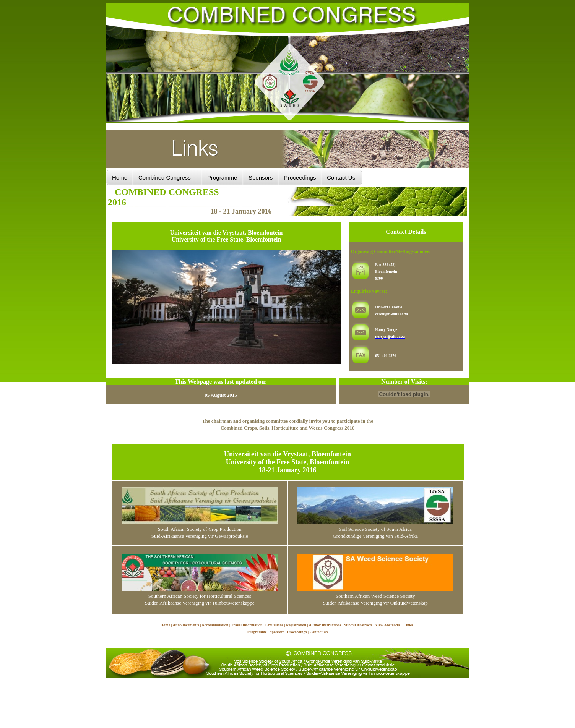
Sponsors (261, 178)
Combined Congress (165, 178)
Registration (296, 625)
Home (120, 178)
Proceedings (300, 178)
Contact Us (342, 178)
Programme (222, 178)
